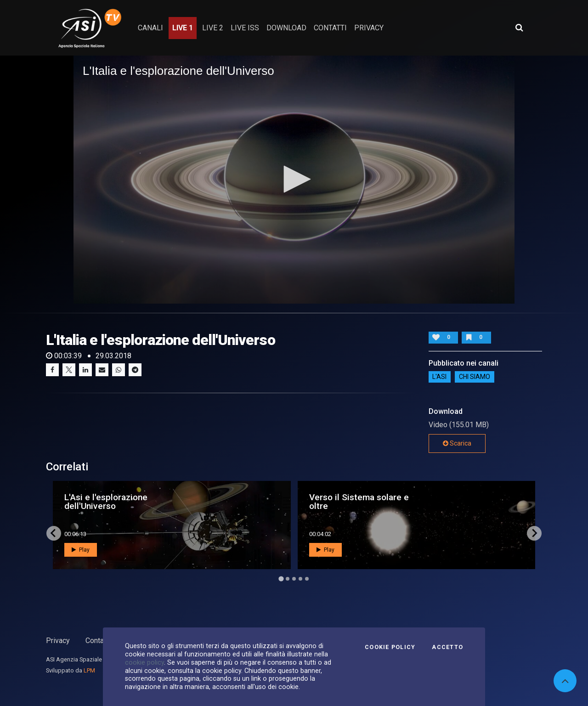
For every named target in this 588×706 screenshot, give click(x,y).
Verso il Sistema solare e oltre (359, 502)
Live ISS (245, 28)
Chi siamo (475, 377)
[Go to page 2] (288, 579)
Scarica (457, 443)
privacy (369, 28)
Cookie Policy (390, 647)
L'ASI (439, 377)
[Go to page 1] (281, 579)
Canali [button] (150, 28)
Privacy (58, 641)
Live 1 (183, 28)
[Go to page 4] (300, 579)
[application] (294, 180)
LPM (89, 670)
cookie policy (144, 662)
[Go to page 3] (294, 579)
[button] (294, 179)
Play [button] (81, 550)
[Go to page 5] (307, 579)
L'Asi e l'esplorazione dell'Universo (106, 502)
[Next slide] (534, 533)
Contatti (98, 641)
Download (286, 28)
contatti (330, 28)
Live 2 (213, 28)
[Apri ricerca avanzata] (519, 28)
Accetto (447, 647)
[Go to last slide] (54, 533)
